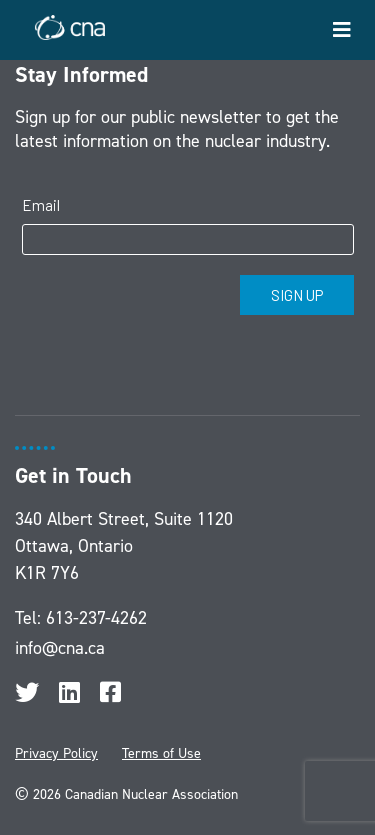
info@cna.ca (60, 648)
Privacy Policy (56, 753)
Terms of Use (161, 753)
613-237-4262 (96, 618)
